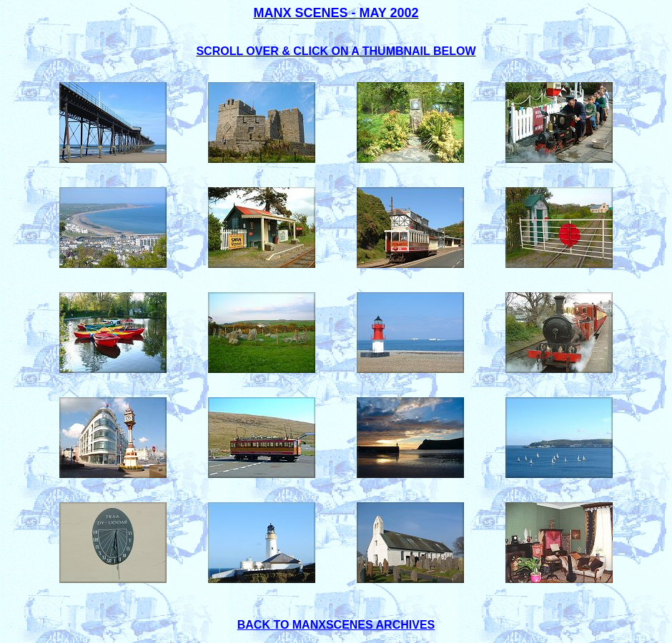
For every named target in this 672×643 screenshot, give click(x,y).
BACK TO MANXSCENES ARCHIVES (336, 625)
